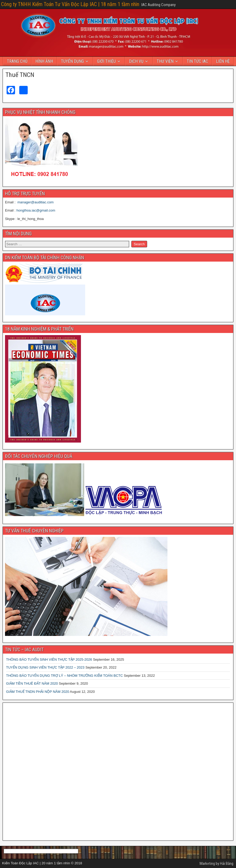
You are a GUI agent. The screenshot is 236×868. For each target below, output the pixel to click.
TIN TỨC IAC (197, 61)
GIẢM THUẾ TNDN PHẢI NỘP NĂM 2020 (38, 692)
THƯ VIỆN (165, 61)
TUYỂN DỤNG (72, 61)
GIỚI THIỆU (106, 61)
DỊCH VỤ (136, 61)
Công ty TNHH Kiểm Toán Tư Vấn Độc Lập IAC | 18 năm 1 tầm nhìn (70, 4)
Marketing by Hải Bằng (216, 864)
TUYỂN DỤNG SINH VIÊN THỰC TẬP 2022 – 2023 (45, 667)
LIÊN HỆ (223, 61)
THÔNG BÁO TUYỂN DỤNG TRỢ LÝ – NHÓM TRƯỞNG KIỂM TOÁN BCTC (64, 676)
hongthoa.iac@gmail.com (36, 210)
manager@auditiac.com (35, 202)
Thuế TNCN (20, 75)
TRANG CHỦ (17, 61)
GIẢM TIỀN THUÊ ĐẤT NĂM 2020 (32, 683)
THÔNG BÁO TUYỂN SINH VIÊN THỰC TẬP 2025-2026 (49, 659)
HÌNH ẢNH (44, 61)
